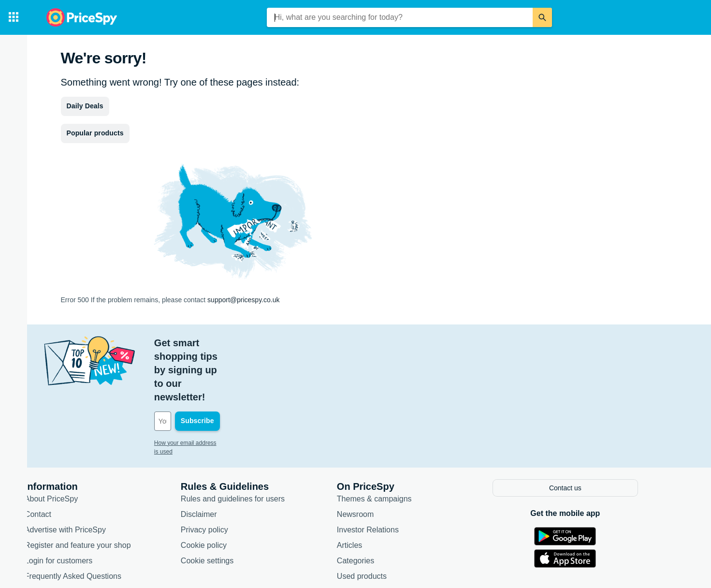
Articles (374, 490)
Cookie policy (228, 490)
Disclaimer (224, 459)
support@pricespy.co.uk (243, 300)
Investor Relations (392, 474)
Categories (380, 505)
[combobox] (400, 17)
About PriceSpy (76, 443)
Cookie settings (232, 505)
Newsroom (380, 459)
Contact (63, 459)
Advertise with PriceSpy (90, 474)
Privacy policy (229, 474)
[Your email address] (244, 367)
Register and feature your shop (102, 490)
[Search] (542, 17)
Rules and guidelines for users (257, 443)
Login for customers (83, 505)
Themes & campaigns (399, 443)
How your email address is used (220, 389)
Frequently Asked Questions (98, 521)
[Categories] (14, 17)
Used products (386, 521)
